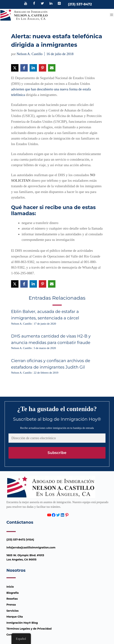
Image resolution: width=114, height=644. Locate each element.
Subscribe (57, 453)
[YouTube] (26, 4)
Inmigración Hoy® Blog (22, 623)
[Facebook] (34, 4)
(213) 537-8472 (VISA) (20, 540)
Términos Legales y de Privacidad (29, 629)
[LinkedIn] (51, 4)
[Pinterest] (59, 4)
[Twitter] (42, 4)
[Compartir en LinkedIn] (33, 68)
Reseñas (12, 599)
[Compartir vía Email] (52, 68)
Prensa (11, 605)
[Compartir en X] (15, 68)
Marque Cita (15, 617)
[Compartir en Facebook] (24, 68)
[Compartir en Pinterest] (42, 68)
